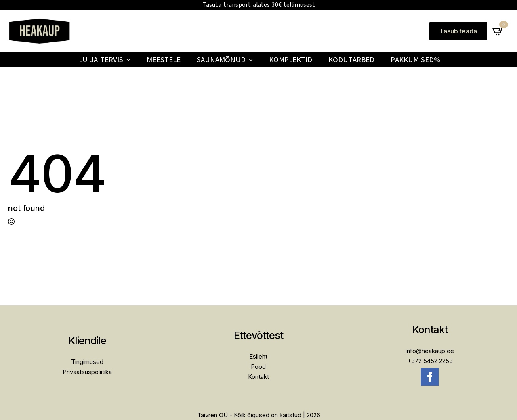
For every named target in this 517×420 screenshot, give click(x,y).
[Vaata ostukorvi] (498, 31)
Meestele (164, 60)
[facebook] (430, 377)
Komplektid (291, 60)
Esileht (258, 356)
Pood (258, 367)
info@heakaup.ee (430, 351)
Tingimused (87, 362)
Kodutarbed (351, 60)
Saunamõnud (221, 60)
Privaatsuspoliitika (87, 372)
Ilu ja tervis (100, 60)
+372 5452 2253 (430, 361)
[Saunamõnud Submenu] (253, 60)
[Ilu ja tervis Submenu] (131, 60)
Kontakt (258, 377)
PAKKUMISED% (415, 60)
